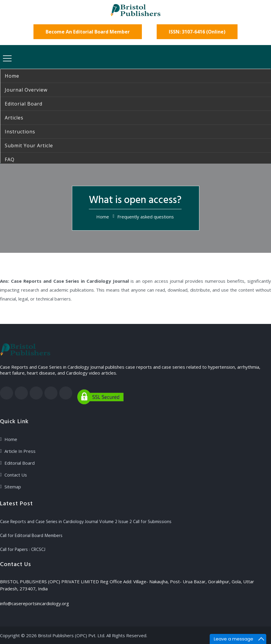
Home (103, 217)
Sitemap (13, 487)
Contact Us (16, 475)
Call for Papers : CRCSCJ (23, 550)
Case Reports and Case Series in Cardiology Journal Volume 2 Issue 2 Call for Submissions (86, 522)
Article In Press (20, 451)
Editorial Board (20, 463)
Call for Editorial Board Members (31, 536)
